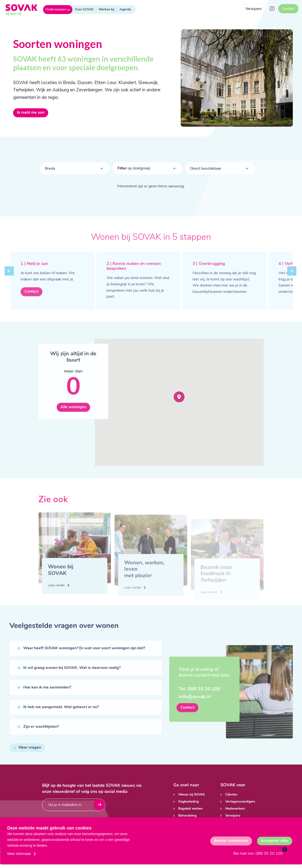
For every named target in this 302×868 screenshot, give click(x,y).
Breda (50, 175)
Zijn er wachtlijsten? (41, 733)
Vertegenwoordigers (240, 802)
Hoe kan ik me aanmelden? (47, 694)
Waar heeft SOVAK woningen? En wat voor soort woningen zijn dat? (84, 655)
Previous (9, 281)
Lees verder (58, 598)
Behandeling (187, 816)
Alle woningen (73, 414)
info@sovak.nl (195, 703)
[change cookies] (231, 841)
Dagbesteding (189, 802)
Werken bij (106, 9)
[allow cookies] (275, 841)
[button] (179, 403)
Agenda (125, 9)
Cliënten (231, 795)
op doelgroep (134, 175)
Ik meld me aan (31, 113)
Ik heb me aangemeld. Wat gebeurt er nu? (61, 714)
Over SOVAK (84, 9)
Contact (288, 9)
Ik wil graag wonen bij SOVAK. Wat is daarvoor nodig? (72, 674)
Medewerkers (235, 809)
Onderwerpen (58, 9)
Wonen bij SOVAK (192, 795)
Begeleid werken (190, 809)
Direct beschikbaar (206, 175)
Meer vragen (27, 754)
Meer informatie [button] (19, 854)
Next (292, 281)
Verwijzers (254, 9)
